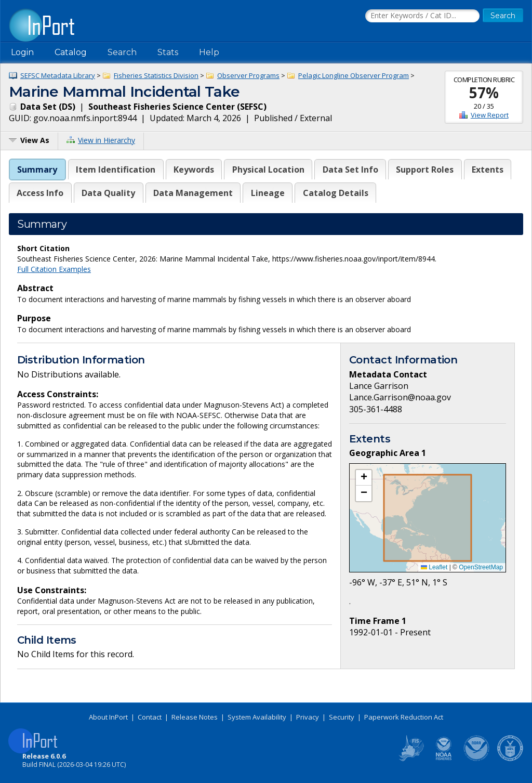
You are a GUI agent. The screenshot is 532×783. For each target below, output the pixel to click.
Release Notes (195, 717)
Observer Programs (248, 75)
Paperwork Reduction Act (404, 717)
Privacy (308, 717)
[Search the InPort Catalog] (422, 16)
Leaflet (434, 567)
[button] (364, 478)
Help (209, 52)
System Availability (257, 717)
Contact (150, 717)
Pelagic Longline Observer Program (354, 75)
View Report (490, 115)
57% (484, 93)
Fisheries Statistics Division (156, 75)
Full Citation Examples (54, 269)
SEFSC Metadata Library (58, 75)
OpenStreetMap (481, 567)
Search (122, 52)
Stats (168, 52)
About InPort (108, 717)
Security (342, 717)
